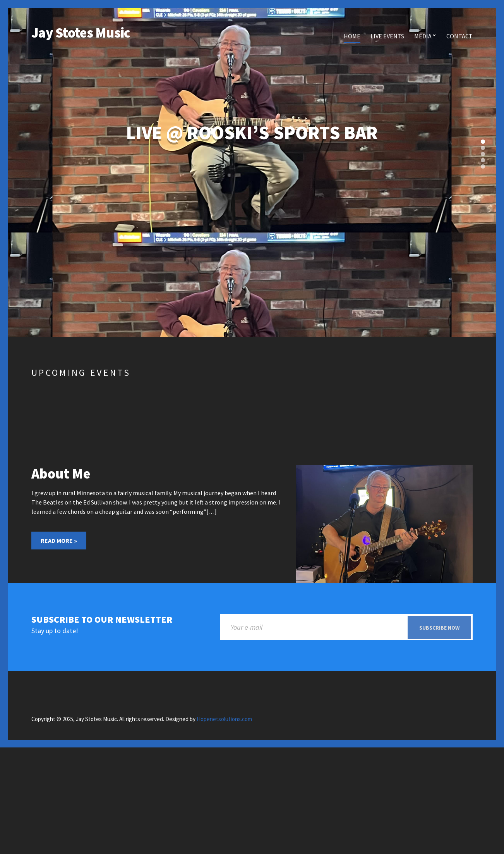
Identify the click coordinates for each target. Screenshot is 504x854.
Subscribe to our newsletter (102, 620)
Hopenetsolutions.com (224, 719)
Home (352, 36)
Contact (459, 36)
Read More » (59, 541)
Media (423, 36)
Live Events (387, 36)
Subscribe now (439, 628)
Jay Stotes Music (81, 33)
